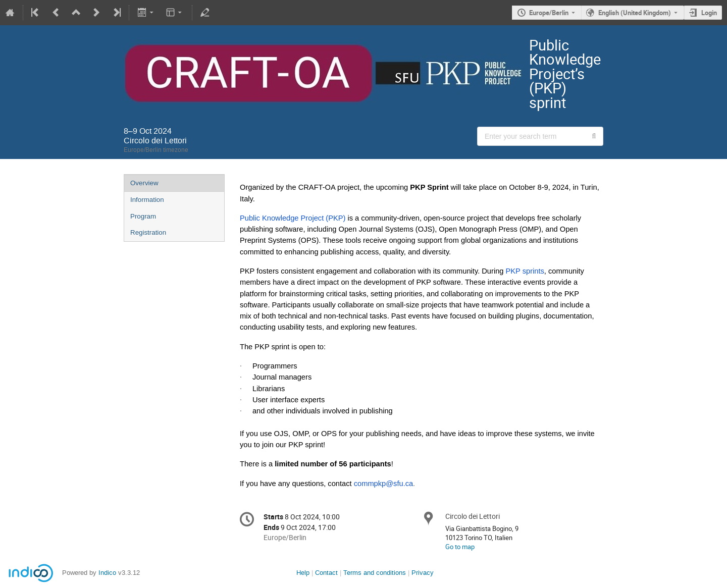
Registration (148, 232)
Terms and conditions (375, 573)
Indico (107, 573)
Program (143, 216)
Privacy (423, 573)
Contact (326, 573)
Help (303, 573)
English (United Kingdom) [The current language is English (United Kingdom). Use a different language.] (635, 13)
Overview (144, 183)
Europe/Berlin (549, 13)
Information (147, 200)
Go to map (460, 547)
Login (709, 13)
